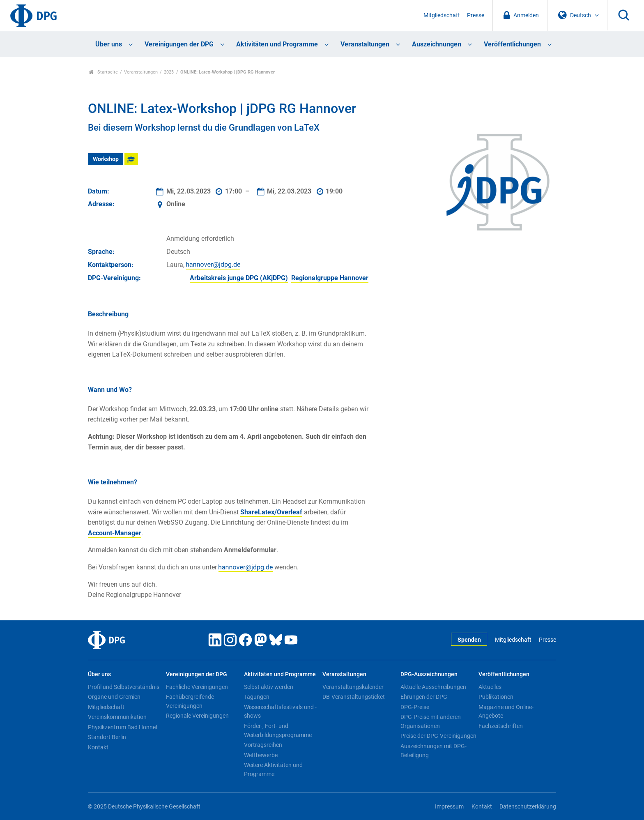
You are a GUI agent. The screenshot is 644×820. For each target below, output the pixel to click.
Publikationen (496, 697)
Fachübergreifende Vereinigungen (190, 701)
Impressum (449, 807)
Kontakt (98, 747)
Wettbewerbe (261, 755)
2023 (169, 72)
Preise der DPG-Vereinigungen (438, 736)
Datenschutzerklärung (528, 807)
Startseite (103, 72)
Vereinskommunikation (117, 717)
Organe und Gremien (114, 697)
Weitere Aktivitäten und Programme (273, 769)
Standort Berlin (107, 737)
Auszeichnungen (437, 44)
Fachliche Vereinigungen (197, 687)
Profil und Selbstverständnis (124, 687)
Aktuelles (490, 687)
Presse (476, 15)
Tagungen (257, 697)
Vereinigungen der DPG (179, 44)
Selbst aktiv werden (269, 687)
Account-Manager (115, 533)
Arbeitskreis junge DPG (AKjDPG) (239, 278)
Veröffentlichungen (512, 44)
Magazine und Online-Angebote (506, 712)
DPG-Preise (415, 707)
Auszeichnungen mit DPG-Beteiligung (434, 751)
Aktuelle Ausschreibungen (433, 687)
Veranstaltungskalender (353, 687)
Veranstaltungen (365, 44)
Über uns (109, 44)
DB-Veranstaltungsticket (354, 697)
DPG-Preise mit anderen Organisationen (431, 721)
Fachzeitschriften (501, 726)
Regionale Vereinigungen (197, 716)
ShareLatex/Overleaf (271, 512)
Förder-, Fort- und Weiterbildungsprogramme (278, 730)
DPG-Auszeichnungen (429, 674)
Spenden (469, 640)
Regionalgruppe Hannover (330, 278)
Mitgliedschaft (442, 15)
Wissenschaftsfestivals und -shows (280, 712)
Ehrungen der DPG (424, 697)
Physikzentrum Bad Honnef (123, 727)
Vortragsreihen (263, 745)
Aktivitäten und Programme (277, 44)
